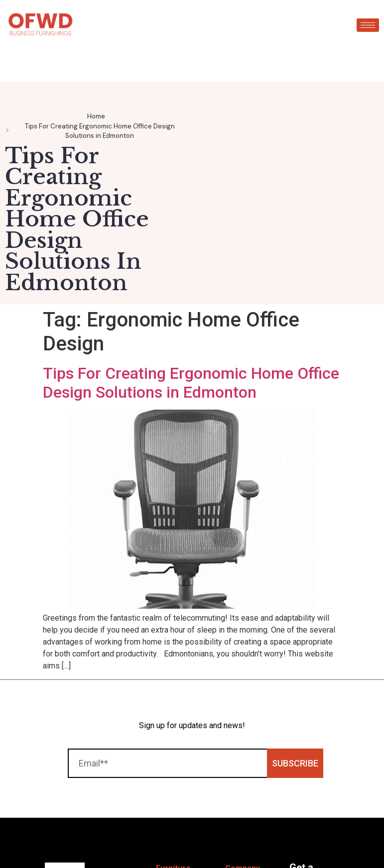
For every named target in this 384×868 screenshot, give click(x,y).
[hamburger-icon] (368, 25)
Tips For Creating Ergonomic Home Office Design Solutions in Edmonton (191, 383)
